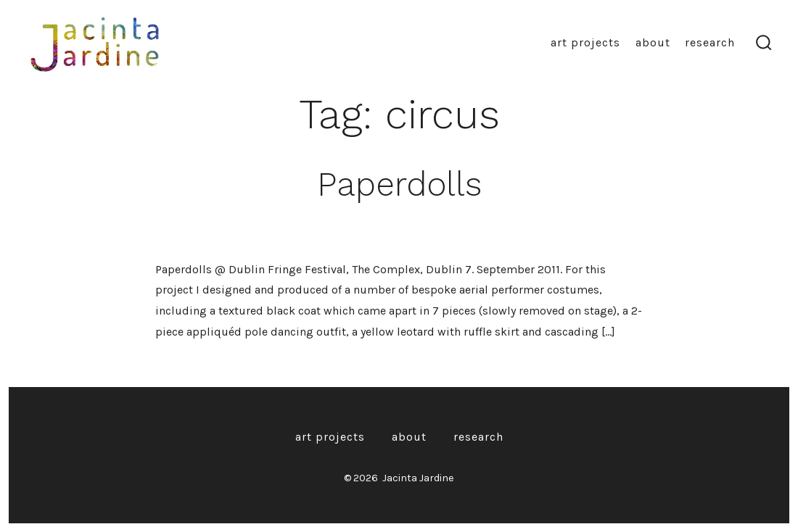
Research (710, 42)
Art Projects (585, 42)
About (653, 42)
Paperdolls (399, 184)
